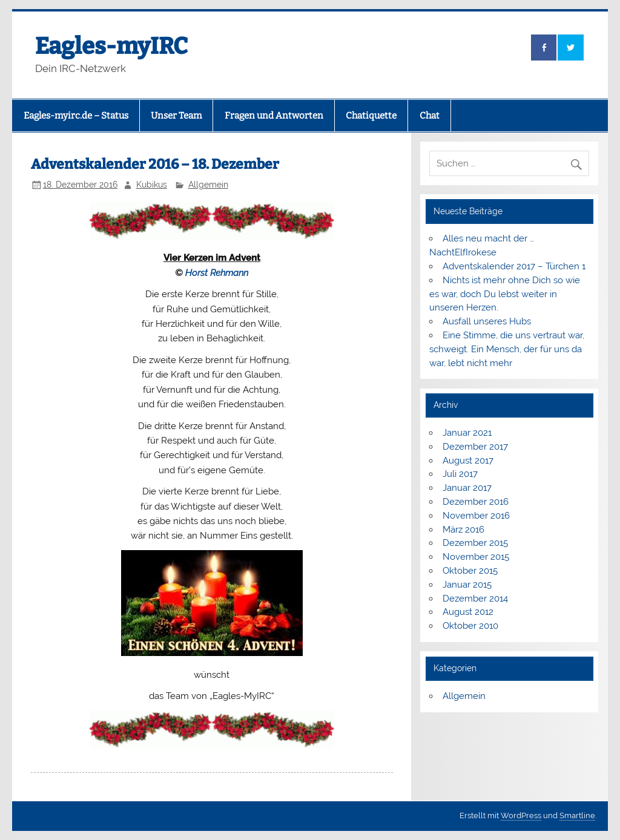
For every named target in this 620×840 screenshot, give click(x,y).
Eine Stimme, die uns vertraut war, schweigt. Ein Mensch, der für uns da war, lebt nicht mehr (506, 349)
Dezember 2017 (475, 447)
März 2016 (463, 530)
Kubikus (152, 185)
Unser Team (176, 116)
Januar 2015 (467, 585)
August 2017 (468, 461)
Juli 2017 (460, 474)
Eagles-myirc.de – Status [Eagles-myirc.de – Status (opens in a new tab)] (76, 116)
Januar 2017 (467, 488)
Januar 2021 (467, 433)
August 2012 (468, 612)
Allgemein (208, 185)
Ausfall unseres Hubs (487, 321)
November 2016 (476, 516)
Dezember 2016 (476, 502)
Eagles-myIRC (111, 46)
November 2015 (476, 557)
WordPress (521, 815)
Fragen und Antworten (274, 116)
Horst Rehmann (217, 273)
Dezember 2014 (475, 599)
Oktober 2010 (470, 626)
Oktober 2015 (470, 571)
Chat (430, 116)
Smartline (577, 815)
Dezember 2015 (475, 543)
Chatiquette (371, 116)
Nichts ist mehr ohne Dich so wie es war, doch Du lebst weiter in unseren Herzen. (504, 294)
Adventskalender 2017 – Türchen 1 (514, 266)
